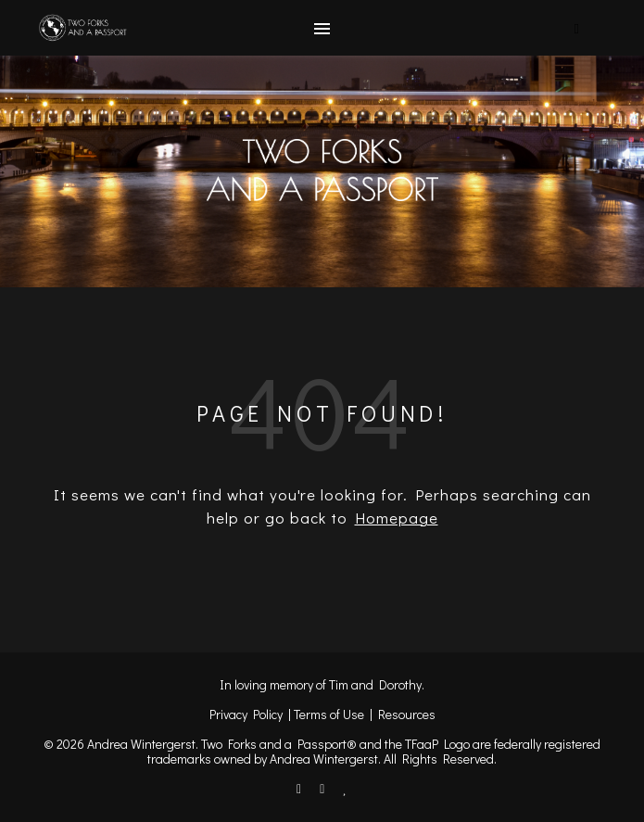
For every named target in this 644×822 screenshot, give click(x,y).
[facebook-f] (300, 788)
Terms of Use (329, 714)
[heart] (345, 788)
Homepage (397, 518)
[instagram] (323, 788)
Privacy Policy (246, 714)
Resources (407, 714)
